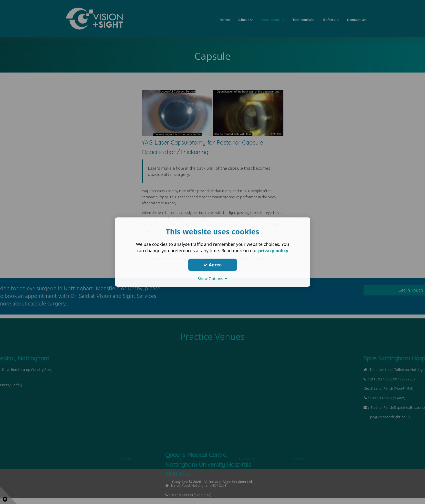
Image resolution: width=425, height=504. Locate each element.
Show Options (213, 279)
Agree (213, 265)
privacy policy (273, 251)
